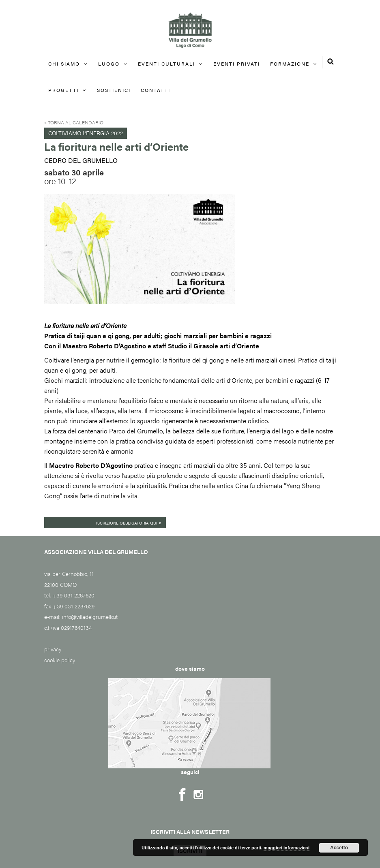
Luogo (109, 64)
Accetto (339, 848)
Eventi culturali (166, 64)
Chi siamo (64, 64)
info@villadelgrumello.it (90, 616)
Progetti (63, 90)
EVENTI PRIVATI (237, 64)
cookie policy (60, 660)
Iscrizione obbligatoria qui (129, 522)
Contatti (156, 90)
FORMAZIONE (290, 64)
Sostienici (114, 90)
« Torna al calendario (74, 122)
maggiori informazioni (287, 848)
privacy (53, 649)
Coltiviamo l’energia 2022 (86, 133)
